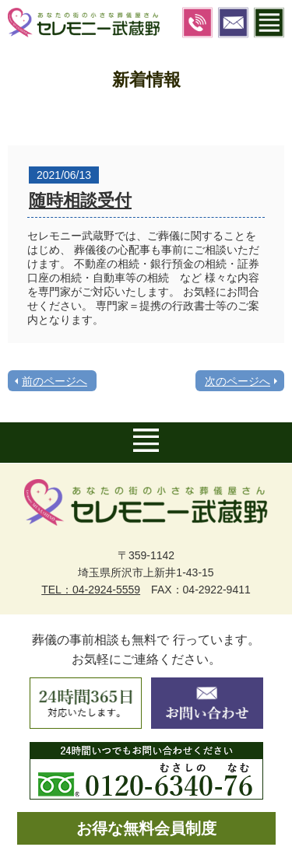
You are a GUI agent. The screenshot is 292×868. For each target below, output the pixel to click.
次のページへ (237, 381)
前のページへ (55, 381)
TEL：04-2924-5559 (91, 590)
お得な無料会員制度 (146, 828)
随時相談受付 (80, 200)
